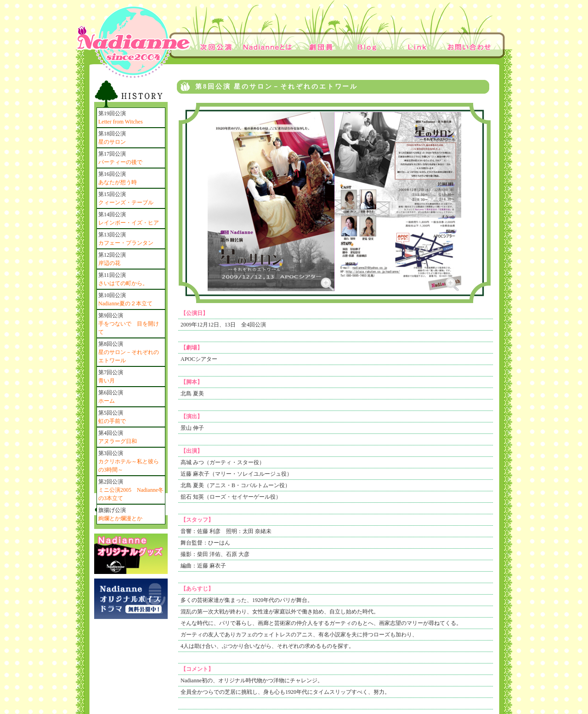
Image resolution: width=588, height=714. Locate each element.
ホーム (107, 401)
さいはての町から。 (123, 283)
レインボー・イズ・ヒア (129, 223)
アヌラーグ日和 (118, 441)
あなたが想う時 (118, 182)
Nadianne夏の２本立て (125, 304)
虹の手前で (112, 421)
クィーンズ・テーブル (126, 202)
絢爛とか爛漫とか (120, 518)
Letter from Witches (121, 122)
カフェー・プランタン (126, 243)
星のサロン (112, 142)
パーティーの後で (120, 162)
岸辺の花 (109, 263)
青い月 (107, 381)
